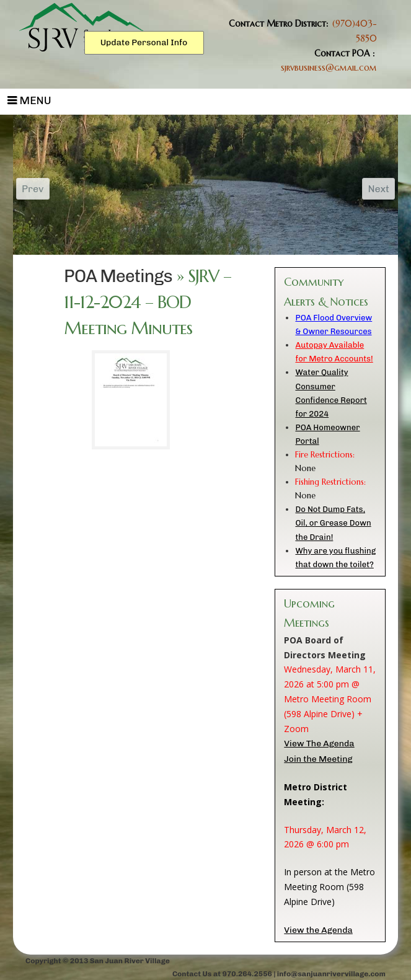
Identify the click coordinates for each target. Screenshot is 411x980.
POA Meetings (118, 276)
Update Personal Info (144, 42)
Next (378, 189)
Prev (33, 189)
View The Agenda (319, 744)
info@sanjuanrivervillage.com (331, 974)
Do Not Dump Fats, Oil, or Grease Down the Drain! (333, 523)
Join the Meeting (318, 759)
